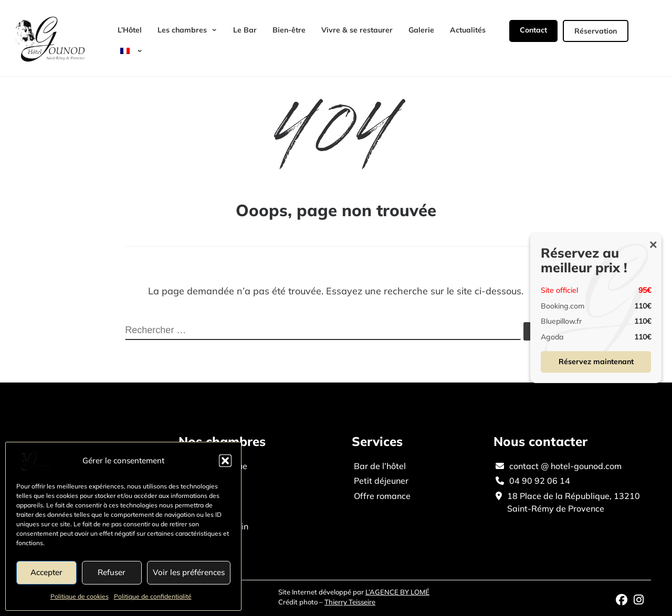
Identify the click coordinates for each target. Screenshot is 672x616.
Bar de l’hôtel (380, 466)
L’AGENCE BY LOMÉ (397, 592)
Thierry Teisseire (350, 602)
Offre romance (382, 496)
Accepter (46, 572)
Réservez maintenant (596, 362)
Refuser (112, 572)
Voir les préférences (189, 572)
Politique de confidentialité (153, 596)
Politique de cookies (80, 596)
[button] (225, 461)
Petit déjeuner (381, 481)
